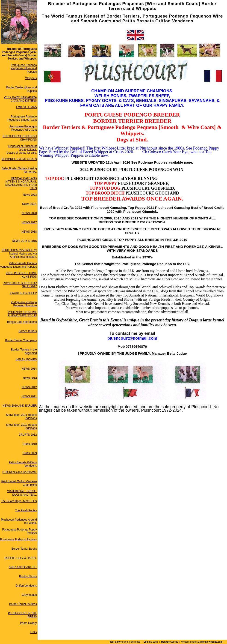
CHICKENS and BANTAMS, (20, 472)
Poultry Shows (28, 576)
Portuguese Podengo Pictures (18, 539)
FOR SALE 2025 (26, 107)
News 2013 (30, 378)
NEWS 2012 (29, 387)
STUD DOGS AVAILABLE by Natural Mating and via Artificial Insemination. (19, 253)
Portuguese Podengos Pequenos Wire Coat (23, 128)
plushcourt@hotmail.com (132, 338)
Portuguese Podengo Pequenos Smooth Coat (22, 118)
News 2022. (29, 204)
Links (34, 632)
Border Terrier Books (24, 549)
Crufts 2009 (30, 453)
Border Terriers (28, 331)
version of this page (125, 642)
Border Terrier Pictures (23, 604)
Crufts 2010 (30, 444)
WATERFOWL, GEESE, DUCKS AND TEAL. (22, 493)
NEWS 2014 (29, 369)
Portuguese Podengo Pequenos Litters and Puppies (24, 68)
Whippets (31, 78)
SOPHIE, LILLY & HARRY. (21, 558)
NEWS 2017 (29, 222)
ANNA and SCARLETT (23, 567)
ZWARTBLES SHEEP (23, 293)
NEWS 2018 (29, 232)
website (170, 642)
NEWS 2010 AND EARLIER (20, 406)
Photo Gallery (28, 623)
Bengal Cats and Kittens (22, 322)
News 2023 (30, 195)
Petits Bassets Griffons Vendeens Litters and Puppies (18, 265)
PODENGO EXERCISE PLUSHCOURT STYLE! (22, 314)
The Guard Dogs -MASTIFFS (19, 501)
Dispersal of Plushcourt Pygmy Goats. (22, 148)
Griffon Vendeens (26, 586)
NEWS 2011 (29, 396)
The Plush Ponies (26, 510)
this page (151, 642)
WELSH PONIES (26, 359)
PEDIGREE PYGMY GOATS (19, 159)
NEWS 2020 (29, 213)
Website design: (202, 642)
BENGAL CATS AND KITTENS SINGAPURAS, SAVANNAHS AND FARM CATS (21, 183)
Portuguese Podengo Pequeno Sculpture (24, 304)
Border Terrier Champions (21, 340)
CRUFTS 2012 (28, 435)
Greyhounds (29, 595)
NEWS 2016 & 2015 (24, 241)
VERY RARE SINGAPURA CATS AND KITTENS (20, 99)
